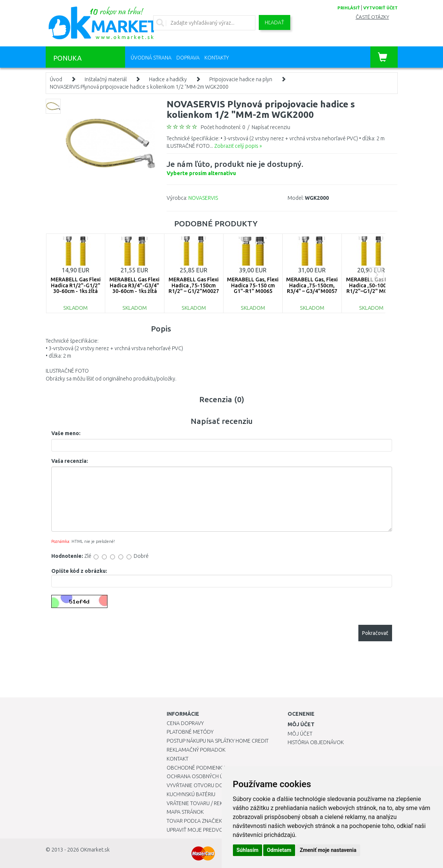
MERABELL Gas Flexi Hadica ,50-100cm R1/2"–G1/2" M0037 (371, 285)
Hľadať (274, 22)
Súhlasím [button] (248, 850)
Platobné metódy (190, 732)
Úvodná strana (151, 58)
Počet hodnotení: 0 (223, 127)
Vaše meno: (66, 433)
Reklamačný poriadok (196, 750)
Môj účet (300, 734)
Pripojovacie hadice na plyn (241, 79)
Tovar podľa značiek (194, 821)
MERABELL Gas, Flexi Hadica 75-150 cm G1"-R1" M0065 (253, 285)
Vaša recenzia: (70, 461)
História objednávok (316, 742)
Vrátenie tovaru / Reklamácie (205, 803)
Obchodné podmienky (196, 768)
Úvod (56, 79)
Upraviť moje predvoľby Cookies (210, 830)
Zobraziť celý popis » (238, 146)
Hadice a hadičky (168, 79)
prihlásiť (349, 8)
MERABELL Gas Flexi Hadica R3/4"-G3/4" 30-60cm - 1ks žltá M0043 (134, 288)
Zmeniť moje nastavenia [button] (328, 850)
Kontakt (177, 759)
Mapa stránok (185, 812)
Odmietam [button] (279, 850)
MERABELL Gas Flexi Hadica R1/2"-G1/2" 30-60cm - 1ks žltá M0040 (76, 288)
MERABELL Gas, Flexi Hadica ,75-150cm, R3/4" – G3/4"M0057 (312, 285)
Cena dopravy (185, 723)
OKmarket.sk (95, 850)
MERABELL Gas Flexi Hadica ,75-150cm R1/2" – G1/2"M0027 (194, 285)
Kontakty (217, 58)
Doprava (188, 58)
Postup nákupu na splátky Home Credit (218, 741)
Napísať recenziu (271, 127)
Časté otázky (372, 17)
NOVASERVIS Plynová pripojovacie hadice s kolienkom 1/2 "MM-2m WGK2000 (139, 87)
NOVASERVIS (203, 198)
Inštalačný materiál (106, 79)
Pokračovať (375, 633)
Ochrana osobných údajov (204, 776)
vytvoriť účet (380, 8)
